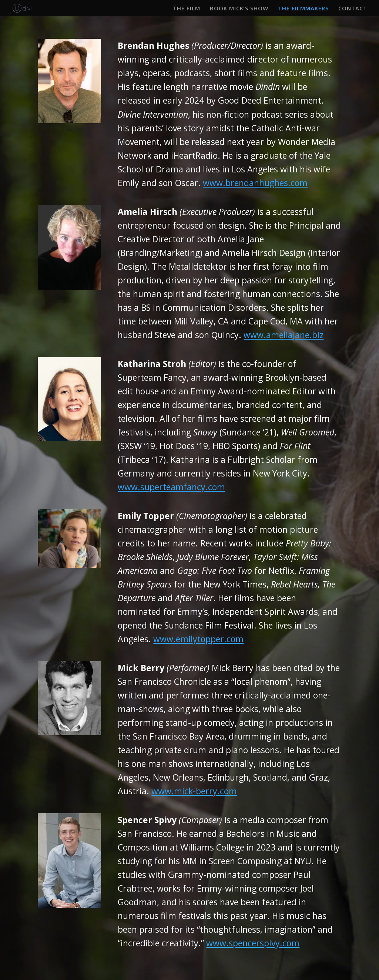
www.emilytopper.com (198, 639)
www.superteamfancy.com (171, 487)
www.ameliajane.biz (284, 335)
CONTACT (353, 9)
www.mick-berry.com (194, 791)
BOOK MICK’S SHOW (239, 9)
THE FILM (187, 9)
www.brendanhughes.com (255, 183)
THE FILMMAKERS (303, 9)
